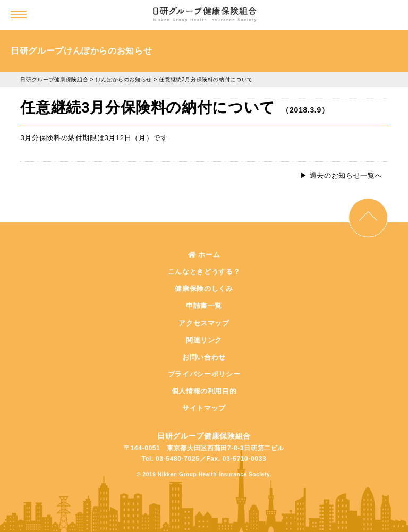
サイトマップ (204, 408)
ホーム (204, 255)
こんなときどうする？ (204, 272)
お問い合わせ (204, 357)
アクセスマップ (204, 323)
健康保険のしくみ (204, 289)
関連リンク (204, 340)
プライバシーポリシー (204, 374)
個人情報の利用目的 (204, 391)
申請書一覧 (204, 306)
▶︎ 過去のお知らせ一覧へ (341, 175)
